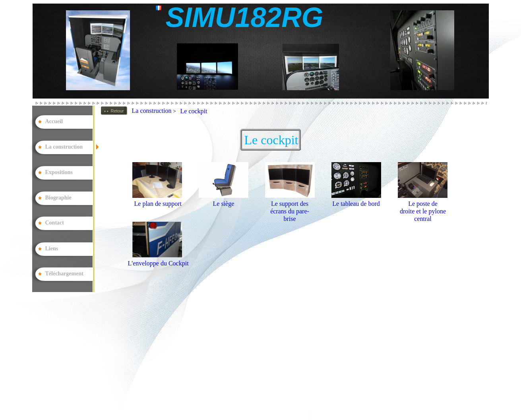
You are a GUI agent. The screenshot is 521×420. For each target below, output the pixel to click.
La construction (156, 111)
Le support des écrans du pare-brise (290, 211)
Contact (55, 223)
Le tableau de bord (356, 204)
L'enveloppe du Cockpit (158, 263)
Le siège (224, 204)
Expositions (59, 172)
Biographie (58, 198)
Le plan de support (158, 204)
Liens (52, 249)
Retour (117, 111)
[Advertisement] (242, 363)
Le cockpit (194, 111)
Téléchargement (64, 274)
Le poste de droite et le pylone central (423, 211)
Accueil (54, 121)
